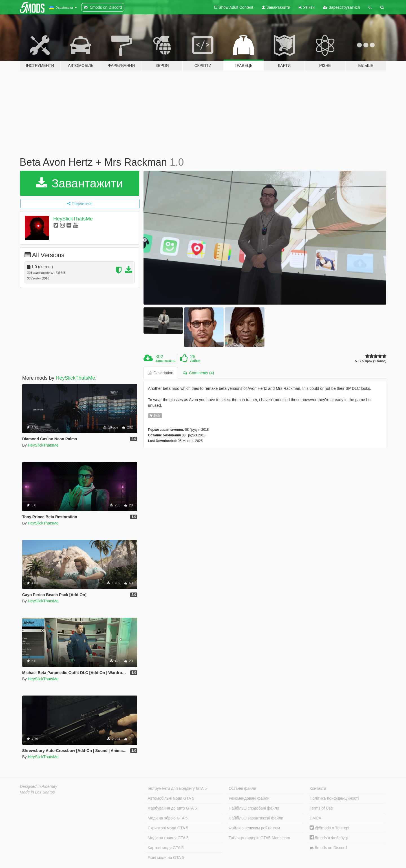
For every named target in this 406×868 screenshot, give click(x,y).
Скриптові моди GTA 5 (168, 828)
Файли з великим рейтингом (254, 828)
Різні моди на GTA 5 (166, 858)
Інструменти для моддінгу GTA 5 (177, 788)
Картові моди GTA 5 (166, 848)
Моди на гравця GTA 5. (169, 838)
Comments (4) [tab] (198, 373)
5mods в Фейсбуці (329, 838)
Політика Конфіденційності (334, 798)
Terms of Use (321, 808)
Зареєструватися (341, 7)
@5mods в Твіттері (329, 828)
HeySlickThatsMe (73, 219)
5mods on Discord (328, 848)
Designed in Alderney (39, 786)
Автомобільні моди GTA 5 (171, 798)
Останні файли (242, 788)
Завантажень (165, 361)
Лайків (195, 361)
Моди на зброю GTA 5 (168, 818)
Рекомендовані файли (249, 798)
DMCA (315, 818)
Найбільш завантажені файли (256, 818)
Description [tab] (161, 373)
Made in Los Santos (37, 792)
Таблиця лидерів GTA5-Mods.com (259, 838)
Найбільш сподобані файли (254, 808)
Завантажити (276, 7)
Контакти (318, 788)
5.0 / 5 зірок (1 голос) (371, 361)
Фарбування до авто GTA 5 (172, 808)
